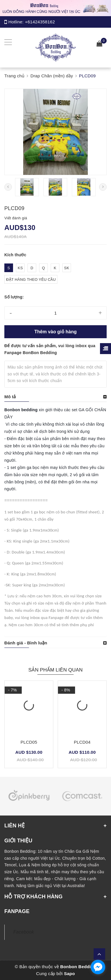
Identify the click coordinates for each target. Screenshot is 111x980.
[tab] (55, 397)
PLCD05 (29, 742)
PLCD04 (82, 742)
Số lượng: (14, 297)
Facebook (24, 932)
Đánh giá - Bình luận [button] (26, 643)
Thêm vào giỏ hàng (55, 332)
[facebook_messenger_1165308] (98, 967)
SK (67, 268)
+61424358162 (40, 22)
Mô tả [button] (10, 397)
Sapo (70, 974)
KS (20, 268)
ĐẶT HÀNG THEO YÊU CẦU (31, 279)
